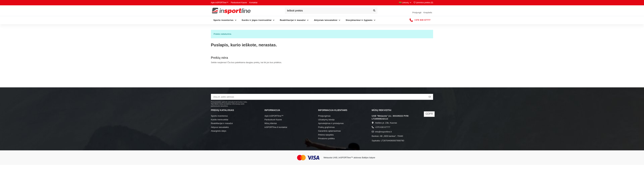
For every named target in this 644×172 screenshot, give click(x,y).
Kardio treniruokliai (220, 120)
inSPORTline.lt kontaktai (276, 127)
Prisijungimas (324, 116)
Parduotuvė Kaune (239, 3)
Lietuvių (405, 3)
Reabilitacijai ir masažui (222, 123)
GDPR (429, 114)
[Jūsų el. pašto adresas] (319, 97)
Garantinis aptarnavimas (329, 131)
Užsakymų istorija (326, 120)
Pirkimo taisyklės (326, 135)
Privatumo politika (326, 138)
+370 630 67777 (383, 127)
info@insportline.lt (383, 132)
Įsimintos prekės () (423, 3)
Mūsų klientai (271, 123)
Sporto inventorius (219, 116)
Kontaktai (253, 3)
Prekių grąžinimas (326, 127)
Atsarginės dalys (219, 131)
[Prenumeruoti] (430, 97)
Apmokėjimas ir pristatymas (331, 123)
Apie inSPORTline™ (220, 3)
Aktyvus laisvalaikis (220, 127)
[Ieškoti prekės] (374, 11)
